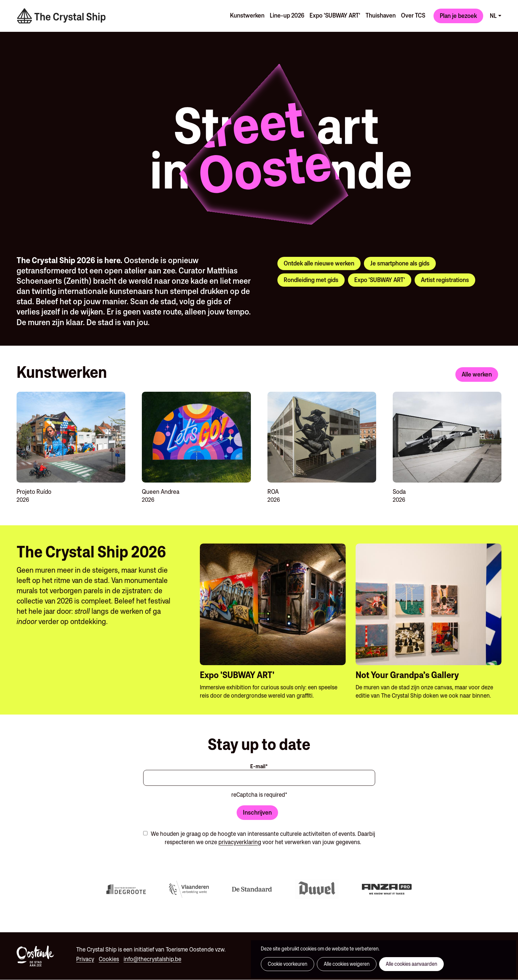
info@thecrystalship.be (152, 959)
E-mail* (259, 766)
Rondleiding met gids (311, 280)
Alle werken (477, 374)
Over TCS (413, 15)
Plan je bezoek (458, 16)
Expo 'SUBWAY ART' (335, 15)
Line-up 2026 (287, 15)
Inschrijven (257, 812)
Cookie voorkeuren (288, 964)
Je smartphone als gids (400, 263)
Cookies (109, 959)
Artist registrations (445, 280)
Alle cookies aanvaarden (411, 964)
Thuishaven (381, 15)
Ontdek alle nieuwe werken (319, 263)
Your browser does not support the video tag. (93, 86)
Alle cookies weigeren (347, 964)
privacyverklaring (240, 842)
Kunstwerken (247, 15)
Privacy (85, 959)
